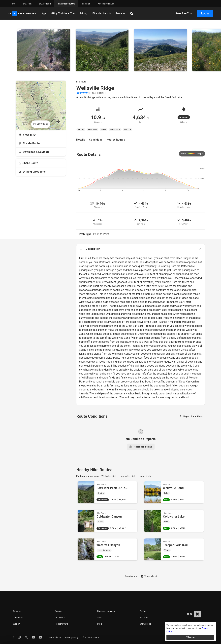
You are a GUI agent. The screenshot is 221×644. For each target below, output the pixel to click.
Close (190, 637)
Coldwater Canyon (108, 521)
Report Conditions (191, 416)
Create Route (29, 143)
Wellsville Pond (174, 492)
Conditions (96, 140)
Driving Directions (32, 172)
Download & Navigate (34, 152)
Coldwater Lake (174, 521)
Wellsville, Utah (109, 476)
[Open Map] (41, 103)
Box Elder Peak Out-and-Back (108, 492)
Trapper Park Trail (174, 549)
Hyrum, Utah (145, 476)
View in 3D (27, 135)
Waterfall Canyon (108, 549)
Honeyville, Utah (127, 476)
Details (81, 140)
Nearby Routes (116, 140)
